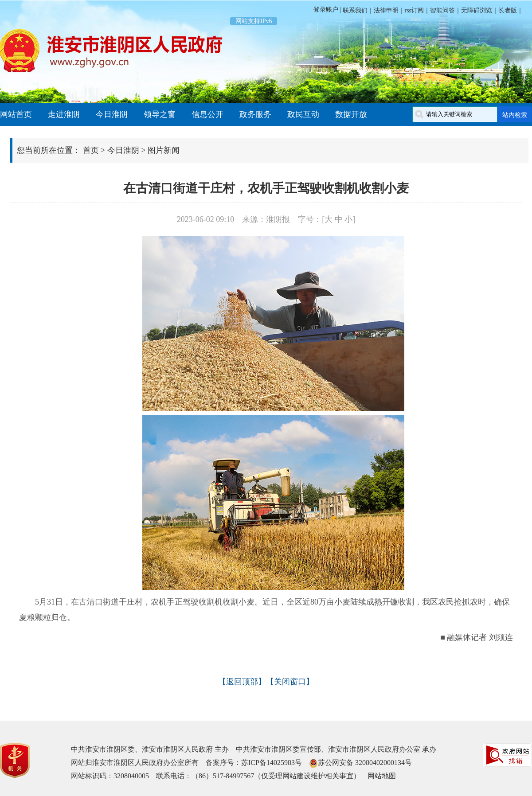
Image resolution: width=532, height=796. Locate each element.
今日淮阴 (112, 114)
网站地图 (382, 776)
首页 (91, 150)
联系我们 (354, 10)
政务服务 (255, 114)
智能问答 (442, 10)
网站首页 (16, 114)
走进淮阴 (64, 114)
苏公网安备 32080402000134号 (365, 763)
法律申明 (386, 10)
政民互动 (303, 114)
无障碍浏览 (477, 10)
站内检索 (515, 115)
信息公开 (207, 114)
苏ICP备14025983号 (272, 763)
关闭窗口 (290, 682)
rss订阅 (415, 10)
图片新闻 (164, 150)
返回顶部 (242, 682)
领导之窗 (160, 114)
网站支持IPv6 (254, 21)
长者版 (508, 10)
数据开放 (351, 114)
